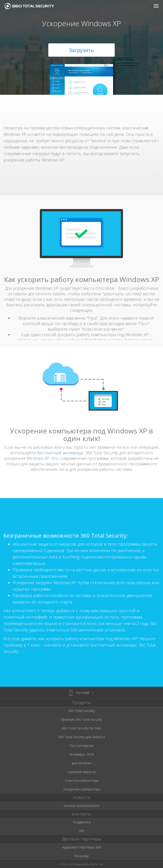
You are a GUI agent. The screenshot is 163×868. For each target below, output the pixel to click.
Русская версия (81, 746)
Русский (81, 692)
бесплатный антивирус (61, 453)
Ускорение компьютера (82, 789)
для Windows (82, 763)
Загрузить (81, 50)
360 (81, 831)
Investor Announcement (81, 806)
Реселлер (81, 856)
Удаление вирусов (81, 772)
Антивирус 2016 (82, 754)
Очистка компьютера (81, 780)
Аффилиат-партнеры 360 (81, 847)
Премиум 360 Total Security (81, 719)
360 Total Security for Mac (81, 728)
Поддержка (82, 822)
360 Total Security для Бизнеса (81, 737)
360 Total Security (31, 6)
